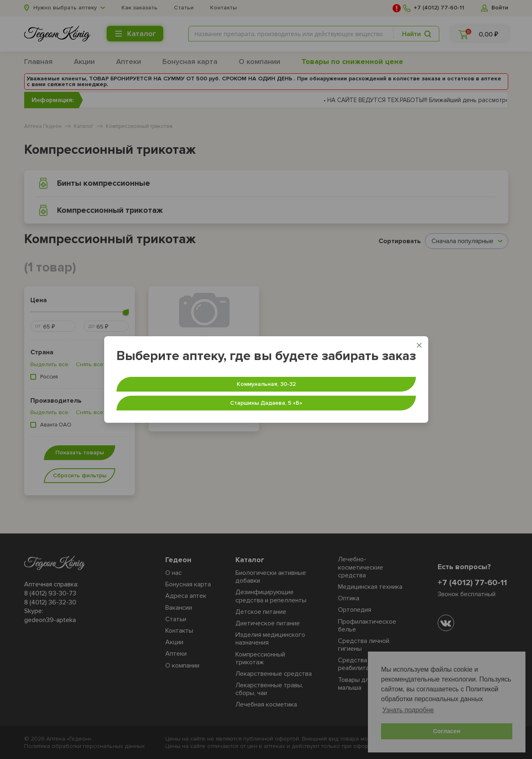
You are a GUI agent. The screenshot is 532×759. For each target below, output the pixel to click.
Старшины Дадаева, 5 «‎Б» (266, 403)
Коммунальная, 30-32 (266, 384)
